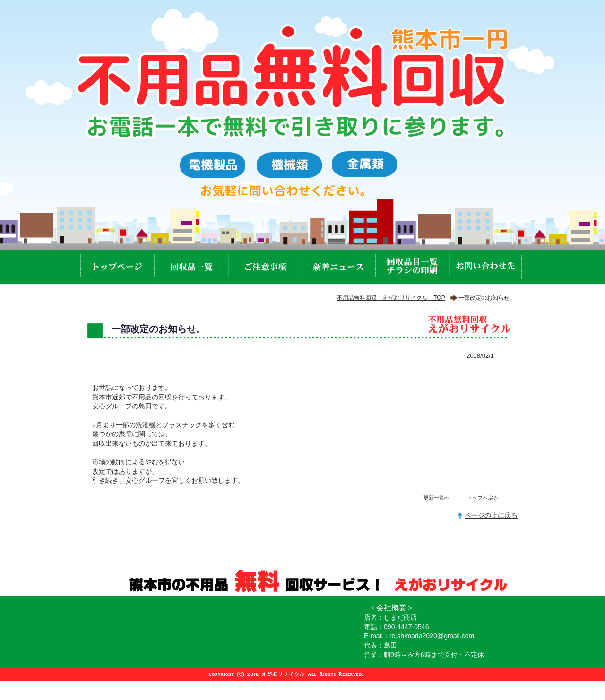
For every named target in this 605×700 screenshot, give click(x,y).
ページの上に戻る (491, 515)
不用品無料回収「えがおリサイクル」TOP (391, 298)
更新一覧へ (436, 498)
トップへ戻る (483, 498)
